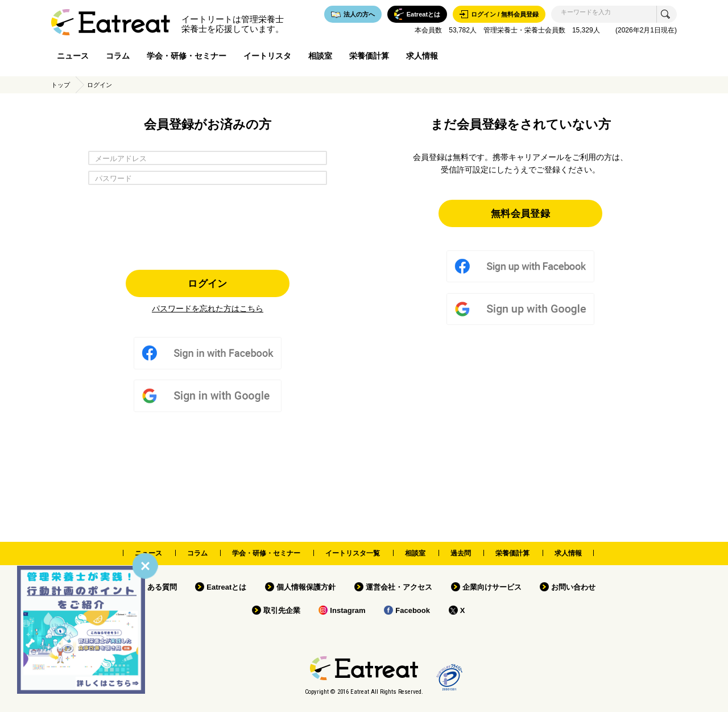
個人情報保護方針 (306, 587)
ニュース (73, 56)
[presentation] (208, 224)
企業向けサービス (492, 587)
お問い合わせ (573, 587)
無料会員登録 (520, 213)
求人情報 (422, 56)
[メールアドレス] (208, 158)
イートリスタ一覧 (353, 553)
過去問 (461, 553)
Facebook (413, 610)
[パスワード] (208, 178)
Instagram (348, 610)
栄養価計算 (369, 56)
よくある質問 (155, 587)
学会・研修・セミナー (187, 56)
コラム (118, 56)
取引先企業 (282, 610)
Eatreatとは (226, 587)
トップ (61, 85)
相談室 (320, 56)
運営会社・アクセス (399, 587)
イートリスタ (267, 56)
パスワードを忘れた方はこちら (208, 308)
